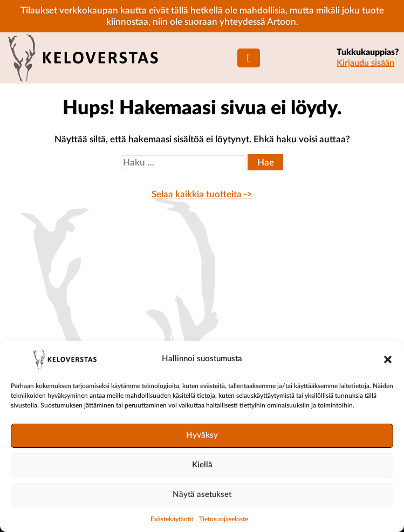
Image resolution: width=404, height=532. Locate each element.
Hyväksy (202, 435)
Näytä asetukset (202, 495)
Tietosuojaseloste (224, 519)
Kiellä (202, 465)
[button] (388, 360)
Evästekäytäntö (172, 519)
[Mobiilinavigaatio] (249, 58)
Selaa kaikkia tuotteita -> (202, 194)
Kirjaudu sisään (365, 63)
